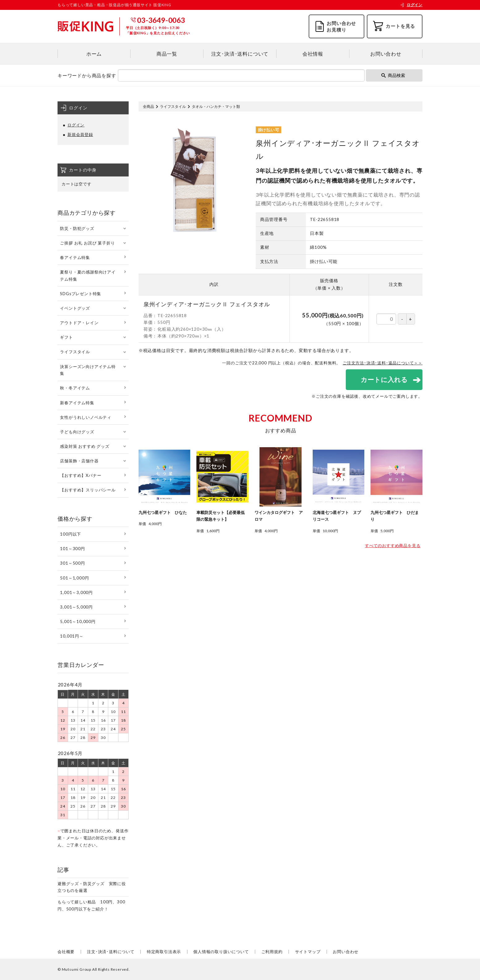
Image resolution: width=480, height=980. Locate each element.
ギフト (66, 337)
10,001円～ (72, 636)
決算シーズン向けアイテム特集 (88, 370)
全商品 (148, 106)
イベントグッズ (75, 308)
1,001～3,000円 (76, 592)
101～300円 (72, 549)
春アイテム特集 (75, 257)
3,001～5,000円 (76, 607)
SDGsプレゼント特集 (81, 294)
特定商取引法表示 (164, 952)
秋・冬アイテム (75, 388)
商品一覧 (167, 54)
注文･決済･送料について (240, 54)
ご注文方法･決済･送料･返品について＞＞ (383, 363)
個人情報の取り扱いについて (221, 952)
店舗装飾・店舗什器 (79, 461)
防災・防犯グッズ (77, 228)
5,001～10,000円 (78, 622)
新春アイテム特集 (77, 403)
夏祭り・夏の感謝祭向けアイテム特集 (88, 276)
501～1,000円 (74, 578)
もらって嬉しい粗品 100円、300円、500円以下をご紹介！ (91, 905)
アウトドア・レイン (79, 323)
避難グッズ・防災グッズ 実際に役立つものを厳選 (92, 887)
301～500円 (72, 563)
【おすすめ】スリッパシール (88, 490)
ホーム (94, 54)
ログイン (411, 5)
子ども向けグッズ (77, 432)
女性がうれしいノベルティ (86, 417)
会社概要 (66, 952)
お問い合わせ (386, 54)
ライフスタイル (173, 106)
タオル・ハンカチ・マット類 (216, 106)
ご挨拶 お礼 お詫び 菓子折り (87, 243)
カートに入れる (384, 379)
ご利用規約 (272, 952)
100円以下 (71, 534)
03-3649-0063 (161, 20)
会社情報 (313, 54)
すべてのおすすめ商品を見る (393, 546)
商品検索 (393, 75)
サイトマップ (308, 952)
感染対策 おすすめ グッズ (85, 446)
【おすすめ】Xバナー (81, 475)
